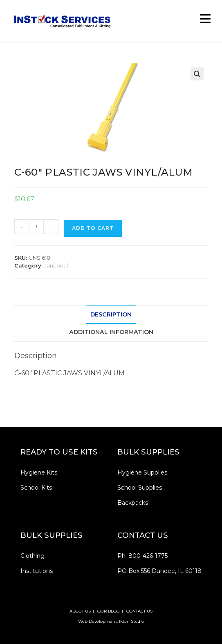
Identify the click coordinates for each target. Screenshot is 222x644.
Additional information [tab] (111, 332)
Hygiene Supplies (142, 472)
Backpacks (133, 503)
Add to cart (93, 228)
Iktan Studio (131, 621)
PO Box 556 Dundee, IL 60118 (159, 571)
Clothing (33, 556)
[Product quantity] (36, 227)
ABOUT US (80, 611)
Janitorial (56, 265)
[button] (197, 74)
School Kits (36, 488)
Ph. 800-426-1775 (142, 556)
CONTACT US (139, 611)
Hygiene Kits (39, 472)
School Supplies (140, 488)
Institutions (37, 571)
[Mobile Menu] (202, 21)
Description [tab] (111, 314)
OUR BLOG (109, 611)
